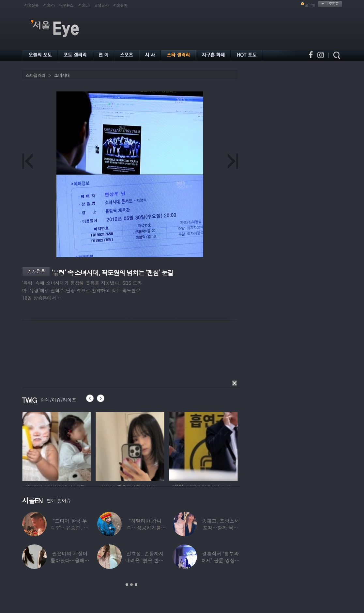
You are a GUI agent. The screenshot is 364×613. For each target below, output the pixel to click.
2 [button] (131, 585)
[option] (68, 445)
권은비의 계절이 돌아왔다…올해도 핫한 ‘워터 (70, 560)
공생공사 (101, 5)
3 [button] (136, 585)
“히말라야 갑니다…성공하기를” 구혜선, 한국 (145, 528)
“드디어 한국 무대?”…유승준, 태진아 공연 (70, 528)
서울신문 (32, 5)
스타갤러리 (36, 75)
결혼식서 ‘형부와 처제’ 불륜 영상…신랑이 (220, 560)
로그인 (310, 5)
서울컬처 (120, 5)
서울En (84, 5)
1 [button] (127, 585)
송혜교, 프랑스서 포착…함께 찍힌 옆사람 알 (220, 528)
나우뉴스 (67, 5)
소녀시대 (62, 75)
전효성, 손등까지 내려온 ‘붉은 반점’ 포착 (145, 560)
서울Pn (49, 5)
